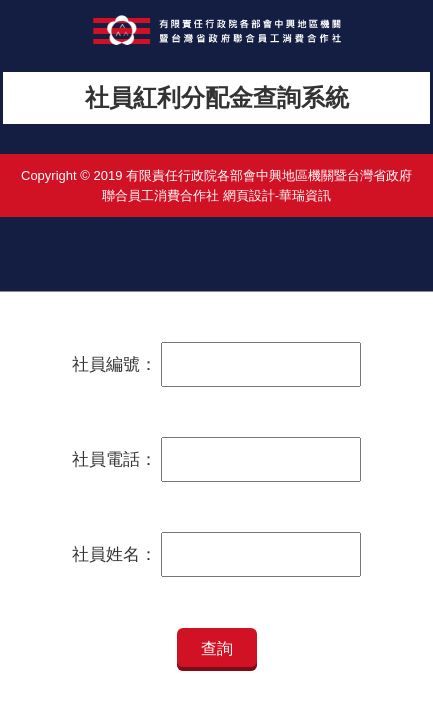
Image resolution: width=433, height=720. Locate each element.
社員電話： (114, 459)
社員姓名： (114, 554)
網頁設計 (249, 195)
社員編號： (114, 364)
